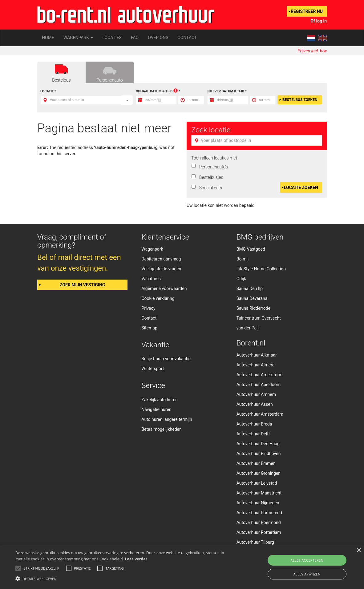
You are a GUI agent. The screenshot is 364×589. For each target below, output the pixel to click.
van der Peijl (248, 328)
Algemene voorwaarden (164, 288)
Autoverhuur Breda (254, 424)
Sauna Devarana (252, 298)
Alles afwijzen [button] (307, 574)
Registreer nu (307, 11)
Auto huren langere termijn (167, 419)
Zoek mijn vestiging (82, 285)
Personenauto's (212, 167)
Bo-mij (243, 259)
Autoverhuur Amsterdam (260, 414)
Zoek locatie (211, 130)
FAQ (135, 38)
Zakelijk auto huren (160, 400)
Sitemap (149, 328)
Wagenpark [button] (78, 38)
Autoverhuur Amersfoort (260, 375)
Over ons (158, 38)
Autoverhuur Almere (256, 365)
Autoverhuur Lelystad (257, 483)
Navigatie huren (156, 409)
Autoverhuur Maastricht (259, 493)
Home (48, 38)
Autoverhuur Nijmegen (258, 503)
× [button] (359, 551)
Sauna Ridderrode (253, 308)
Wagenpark (152, 249)
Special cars (210, 188)
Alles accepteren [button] (307, 560)
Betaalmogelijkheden (161, 429)
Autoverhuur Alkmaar (257, 355)
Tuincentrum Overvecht (259, 318)
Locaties (112, 38)
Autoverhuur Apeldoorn (259, 385)
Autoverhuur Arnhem (256, 394)
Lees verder (136, 559)
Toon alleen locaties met (214, 158)
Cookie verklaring (158, 298)
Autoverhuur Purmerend (259, 513)
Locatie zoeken (301, 188)
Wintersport (153, 369)
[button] (124, 578)
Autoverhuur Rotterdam (259, 532)
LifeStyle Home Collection (261, 269)
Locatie (47, 91)
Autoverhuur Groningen (259, 473)
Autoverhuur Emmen (256, 463)
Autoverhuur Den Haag (258, 444)
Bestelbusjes (210, 177)
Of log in (319, 21)
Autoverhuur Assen (255, 404)
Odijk (241, 279)
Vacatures (151, 279)
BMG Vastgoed (251, 249)
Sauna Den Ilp (250, 288)
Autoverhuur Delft (253, 434)
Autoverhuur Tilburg (255, 542)
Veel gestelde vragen (161, 269)
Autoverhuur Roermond (259, 522)
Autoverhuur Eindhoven (259, 454)
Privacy (148, 308)
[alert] (182, 567)
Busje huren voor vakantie (166, 359)
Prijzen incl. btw (312, 51)
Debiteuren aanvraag (161, 259)
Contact (187, 38)
